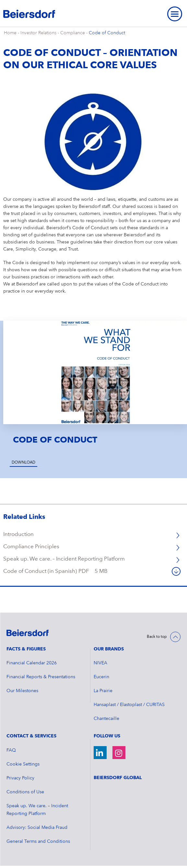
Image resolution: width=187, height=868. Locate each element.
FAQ (11, 750)
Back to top (157, 637)
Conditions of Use (25, 792)
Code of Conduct (107, 33)
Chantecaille (106, 719)
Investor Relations (38, 33)
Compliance (73, 33)
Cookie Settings (23, 764)
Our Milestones (22, 691)
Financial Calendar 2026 (32, 663)
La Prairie (103, 691)
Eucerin (101, 677)
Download (23, 463)
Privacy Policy (20, 778)
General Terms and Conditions (38, 841)
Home (10, 33)
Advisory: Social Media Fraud (37, 828)
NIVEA (100, 663)
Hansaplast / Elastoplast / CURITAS (129, 705)
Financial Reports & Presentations (41, 677)
